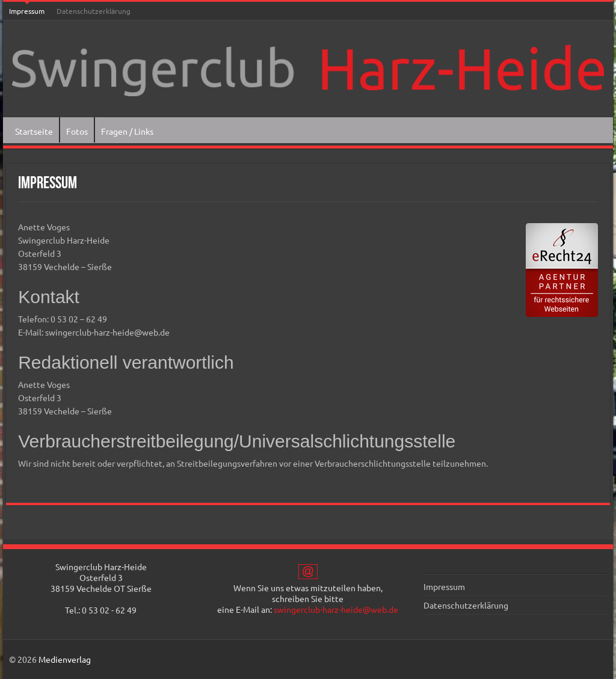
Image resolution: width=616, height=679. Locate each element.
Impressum (27, 11)
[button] (26, 653)
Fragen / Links (127, 131)
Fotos (77, 131)
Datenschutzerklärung (94, 11)
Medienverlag (65, 659)
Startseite (34, 131)
